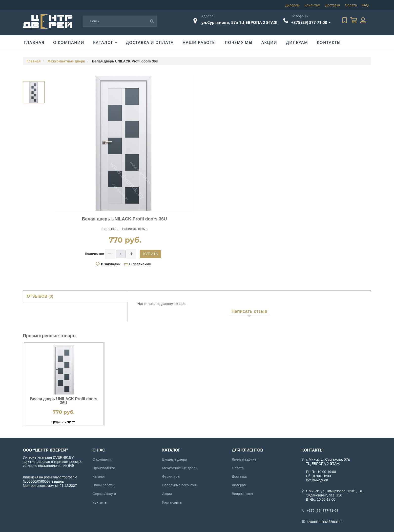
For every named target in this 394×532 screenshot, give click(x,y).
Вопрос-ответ (243, 494)
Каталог (103, 42)
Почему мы (239, 42)
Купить (150, 254)
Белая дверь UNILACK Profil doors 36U (63, 401)
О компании (69, 42)
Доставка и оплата (150, 42)
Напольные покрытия (179, 485)
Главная (34, 42)
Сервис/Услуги (104, 494)
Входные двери (175, 459)
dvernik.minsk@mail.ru (325, 522)
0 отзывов (110, 229)
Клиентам (312, 5)
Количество (95, 254)
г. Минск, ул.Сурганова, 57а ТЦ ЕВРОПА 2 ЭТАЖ (328, 462)
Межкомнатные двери (66, 61)
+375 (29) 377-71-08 (309, 22)
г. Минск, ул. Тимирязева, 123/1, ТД (334, 491)
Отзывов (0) (40, 296)
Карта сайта (172, 502)
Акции (269, 42)
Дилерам (292, 5)
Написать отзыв (135, 229)
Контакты (329, 42)
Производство (104, 468)
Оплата (351, 5)
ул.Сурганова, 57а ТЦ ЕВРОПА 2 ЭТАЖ (239, 22)
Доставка (332, 5)
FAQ (365, 5)
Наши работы (199, 42)
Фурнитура (171, 476)
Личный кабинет (245, 459)
